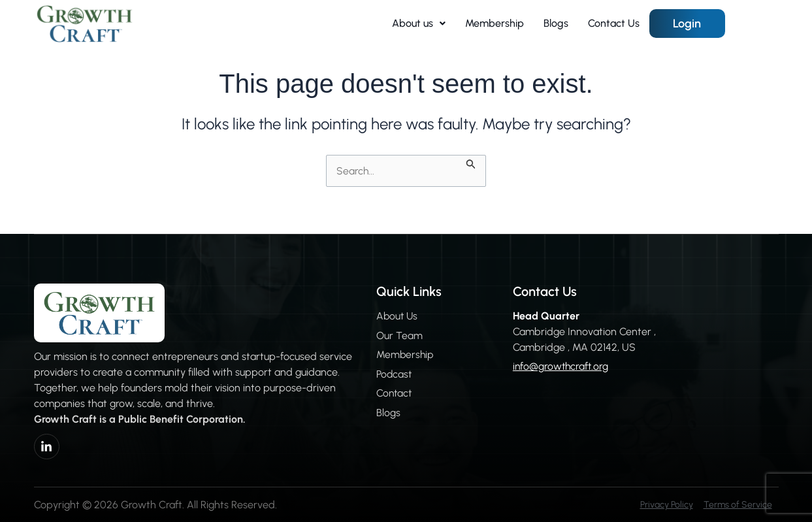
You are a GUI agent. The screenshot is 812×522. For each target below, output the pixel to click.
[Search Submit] (475, 163)
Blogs (556, 23)
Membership (495, 23)
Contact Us (614, 23)
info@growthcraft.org (558, 367)
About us (419, 23)
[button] (419, 24)
